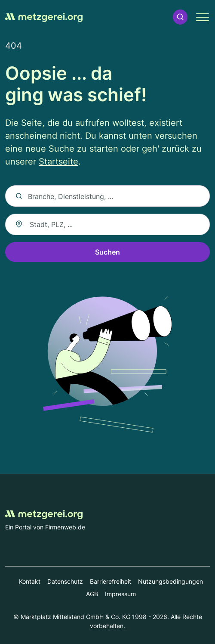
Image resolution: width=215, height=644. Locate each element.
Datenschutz (65, 581)
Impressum (120, 594)
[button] (180, 17)
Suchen (107, 252)
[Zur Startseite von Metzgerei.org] (44, 17)
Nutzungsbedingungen (170, 581)
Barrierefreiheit (111, 581)
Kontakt (30, 581)
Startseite (58, 162)
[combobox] (107, 224)
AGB (92, 594)
